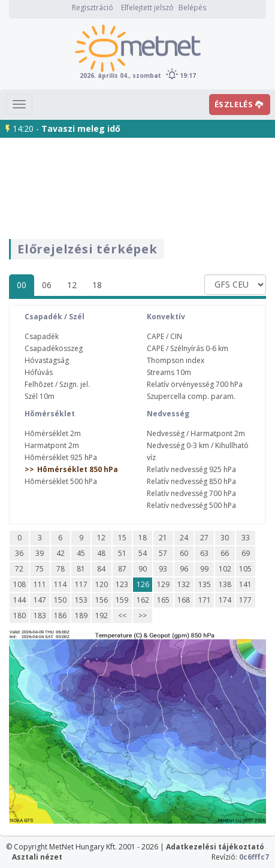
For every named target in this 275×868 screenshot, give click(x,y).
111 (40, 584)
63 (204, 553)
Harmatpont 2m (52, 445)
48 (101, 553)
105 (245, 569)
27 (204, 538)
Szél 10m (40, 396)
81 (81, 569)
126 (143, 584)
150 (60, 600)
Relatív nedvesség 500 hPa (191, 505)
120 (102, 584)
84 (101, 569)
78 (61, 569)
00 (22, 285)
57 (163, 553)
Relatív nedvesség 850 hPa (191, 481)
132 (184, 584)
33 (246, 538)
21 (163, 538)
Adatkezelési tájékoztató (215, 847)
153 (81, 600)
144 (19, 600)
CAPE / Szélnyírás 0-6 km (188, 348)
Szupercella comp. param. (191, 396)
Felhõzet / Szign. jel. (57, 384)
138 (225, 584)
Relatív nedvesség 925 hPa (191, 469)
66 (225, 553)
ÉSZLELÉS (239, 104)
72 (19, 569)
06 (47, 285)
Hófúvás (39, 372)
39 (40, 553)
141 (245, 584)
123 (122, 584)
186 (60, 616)
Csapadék (42, 336)
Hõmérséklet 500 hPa (61, 481)
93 (163, 569)
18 (97, 285)
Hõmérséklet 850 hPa (78, 469)
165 (163, 600)
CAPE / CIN (164, 336)
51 (122, 553)
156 (102, 600)
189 (81, 616)
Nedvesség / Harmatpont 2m (196, 433)
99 (204, 569)
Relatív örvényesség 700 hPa (195, 384)
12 (72, 285)
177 (245, 600)
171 (205, 600)
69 (246, 553)
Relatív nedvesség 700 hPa (191, 493)
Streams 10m (169, 372)
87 (122, 569)
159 (122, 600)
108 (19, 584)
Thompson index (176, 360)
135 (205, 584)
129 (163, 584)
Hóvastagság (47, 360)
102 (225, 569)
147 (40, 600)
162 (143, 600)
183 (40, 616)
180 (19, 616)
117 (81, 584)
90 (143, 569)
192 (102, 616)
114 (60, 584)
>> (143, 616)
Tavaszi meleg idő (81, 128)
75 (40, 569)
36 (19, 553)
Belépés (192, 7)
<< (122, 616)
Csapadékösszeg (54, 348)
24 (184, 538)
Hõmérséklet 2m (53, 433)
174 (225, 600)
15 (122, 538)
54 (143, 553)
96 (184, 569)
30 (225, 538)
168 (184, 600)
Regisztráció (93, 7)
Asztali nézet (37, 857)
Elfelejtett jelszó (147, 7)
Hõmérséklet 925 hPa (61, 457)
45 (81, 553)
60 (184, 553)
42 (61, 553)
